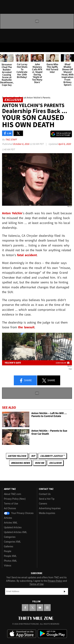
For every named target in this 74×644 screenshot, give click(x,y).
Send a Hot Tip (47, 499)
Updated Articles (13, 527)
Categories (10, 537)
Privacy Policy (55, 581)
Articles (8, 518)
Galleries (9, 546)
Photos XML (10, 561)
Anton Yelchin (17, 456)
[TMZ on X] (33, 608)
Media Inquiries (47, 513)
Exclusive (55, 463)
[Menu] (5, 47)
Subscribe (65, 591)
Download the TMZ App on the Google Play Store (52, 634)
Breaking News (20, 463)
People (8, 551)
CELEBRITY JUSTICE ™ (52, 456)
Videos (8, 566)
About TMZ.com (13, 494)
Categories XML (12, 542)
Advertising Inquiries (50, 508)
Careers (43, 504)
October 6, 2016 (21, 144)
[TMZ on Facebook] (25, 608)
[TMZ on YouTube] (40, 608)
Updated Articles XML (15, 532)
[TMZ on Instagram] (47, 608)
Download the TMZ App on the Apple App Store (22, 634)
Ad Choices (10, 508)
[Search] (69, 47)
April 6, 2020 (64, 144)
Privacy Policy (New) (15, 499)
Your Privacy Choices (19, 513)
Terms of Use (11, 504)
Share (25, 381)
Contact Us (45, 494)
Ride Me (40, 463)
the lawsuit (26, 327)
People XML (10, 556)
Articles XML (11, 523)
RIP (33, 456)
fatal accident (27, 255)
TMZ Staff (11, 139)
